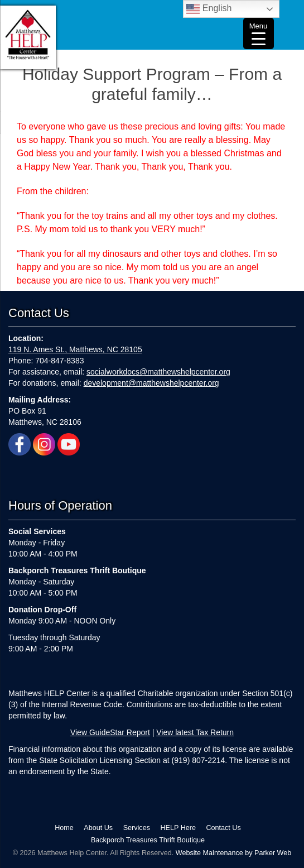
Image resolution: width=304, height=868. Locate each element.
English (209, 9)
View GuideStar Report (110, 732)
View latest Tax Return (195, 732)
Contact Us (223, 828)
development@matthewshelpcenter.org (151, 383)
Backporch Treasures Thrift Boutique (148, 840)
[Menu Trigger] (259, 33)
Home (64, 828)
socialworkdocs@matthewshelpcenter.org (158, 372)
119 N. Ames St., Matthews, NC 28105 (75, 349)
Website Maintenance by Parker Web (233, 853)
